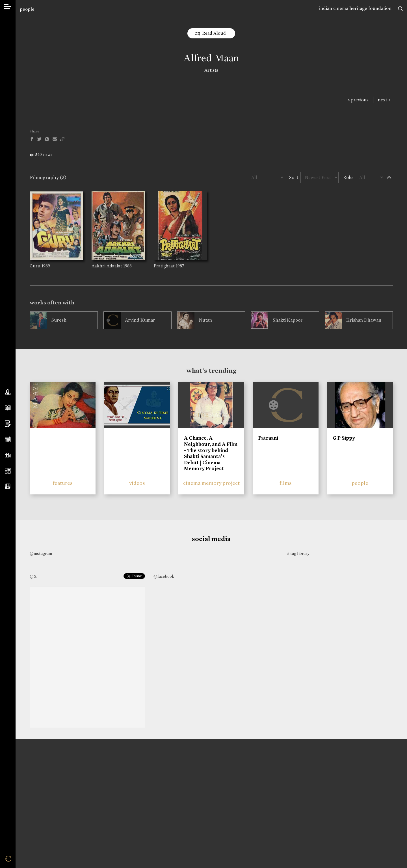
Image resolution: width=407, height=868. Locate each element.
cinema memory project (211, 483)
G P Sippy (344, 438)
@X (33, 576)
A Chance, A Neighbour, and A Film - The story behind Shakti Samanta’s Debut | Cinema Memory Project (211, 453)
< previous (358, 100)
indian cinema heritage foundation (355, 8)
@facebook (164, 576)
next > (384, 100)
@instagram (41, 553)
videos (137, 483)
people (27, 9)
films (286, 483)
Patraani (268, 438)
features (63, 483)
